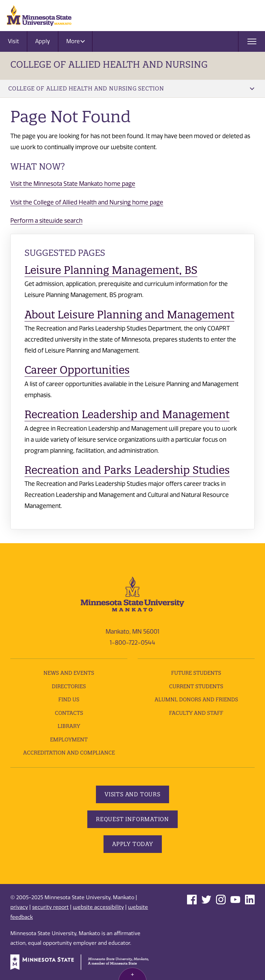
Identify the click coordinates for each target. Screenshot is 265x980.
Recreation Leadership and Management (127, 414)
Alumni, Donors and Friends (196, 699)
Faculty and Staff (196, 713)
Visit (13, 41)
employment (69, 739)
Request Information (132, 819)
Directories (69, 686)
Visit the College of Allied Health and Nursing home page (87, 202)
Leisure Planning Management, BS (111, 270)
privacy (19, 907)
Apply (43, 41)
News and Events (69, 673)
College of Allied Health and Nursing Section (131, 88)
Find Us (69, 699)
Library (69, 726)
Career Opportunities (77, 370)
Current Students (196, 686)
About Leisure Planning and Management (129, 315)
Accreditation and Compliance (69, 753)
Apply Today (133, 844)
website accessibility (98, 907)
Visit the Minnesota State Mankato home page (73, 184)
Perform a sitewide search (46, 221)
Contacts (69, 713)
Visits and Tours (132, 794)
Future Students (196, 673)
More (76, 41)
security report (50, 907)
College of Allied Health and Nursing (109, 64)
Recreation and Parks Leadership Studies (127, 470)
